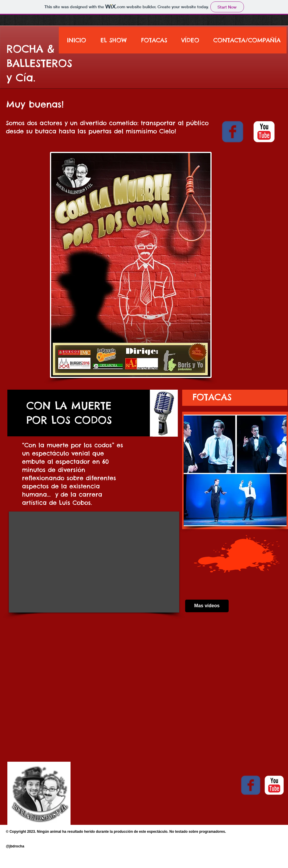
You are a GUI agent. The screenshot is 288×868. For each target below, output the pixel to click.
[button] (235, 470)
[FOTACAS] (212, 397)
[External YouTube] (94, 562)
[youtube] (264, 132)
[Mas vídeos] (207, 606)
